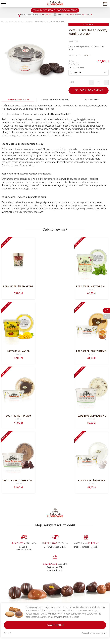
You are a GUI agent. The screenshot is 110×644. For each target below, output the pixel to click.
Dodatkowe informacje (18, 100)
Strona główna (7, 22)
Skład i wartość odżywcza (55, 100)
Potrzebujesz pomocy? (35, 15)
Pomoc (32, 602)
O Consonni (34, 596)
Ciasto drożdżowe (65, 599)
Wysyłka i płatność (93, 599)
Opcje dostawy (92, 100)
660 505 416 (9, 598)
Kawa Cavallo (63, 602)
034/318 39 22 (10, 601)
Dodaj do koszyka (89, 90)
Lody (16, 22)
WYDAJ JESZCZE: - (55, 10)
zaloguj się (87, 15)
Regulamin (34, 599)
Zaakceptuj (55, 625)
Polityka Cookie (71, 617)
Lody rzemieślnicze (26, 22)
